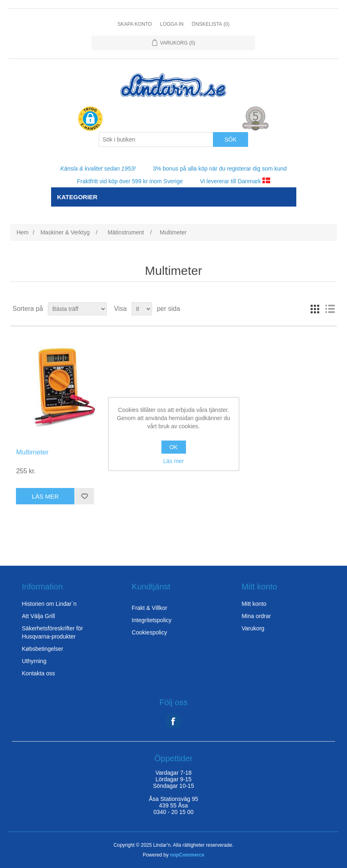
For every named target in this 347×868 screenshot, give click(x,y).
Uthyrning (34, 661)
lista (330, 309)
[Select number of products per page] (142, 309)
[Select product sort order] (77, 309)
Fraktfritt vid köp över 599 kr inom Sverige (130, 181)
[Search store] (156, 139)
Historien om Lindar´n (49, 604)
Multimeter (32, 452)
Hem (22, 232)
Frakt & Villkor (149, 608)
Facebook (173, 721)
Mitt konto (254, 604)
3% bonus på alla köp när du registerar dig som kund (220, 169)
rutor (315, 309)
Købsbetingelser (43, 649)
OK (173, 447)
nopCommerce (187, 855)
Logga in (172, 24)
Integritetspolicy (151, 620)
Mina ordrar (256, 616)
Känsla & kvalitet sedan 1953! (98, 169)
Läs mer (173, 461)
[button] (90, 119)
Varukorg (253, 628)
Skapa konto (134, 24)
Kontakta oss (39, 673)
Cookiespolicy (149, 632)
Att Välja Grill (39, 616)
